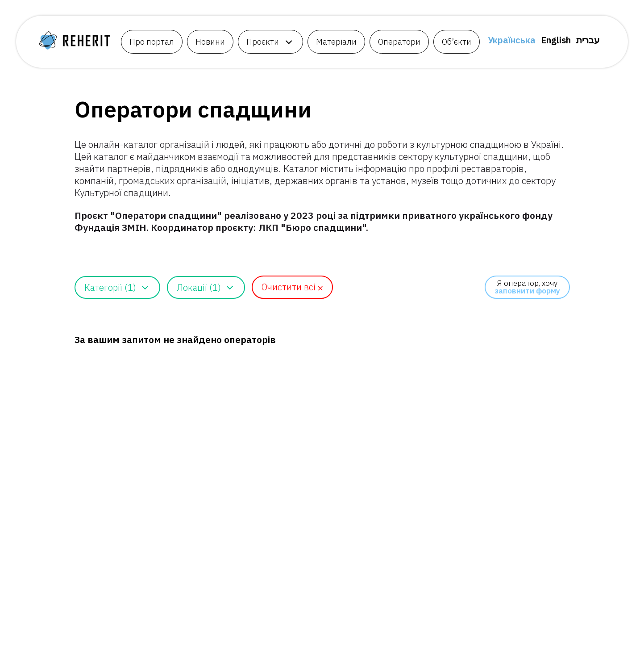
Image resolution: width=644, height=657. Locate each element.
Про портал (152, 42)
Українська (512, 40)
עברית (588, 40)
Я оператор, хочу (527, 287)
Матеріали (336, 42)
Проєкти (263, 42)
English (556, 40)
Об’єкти (457, 42)
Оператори (399, 42)
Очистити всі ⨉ (292, 287)
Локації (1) (199, 287)
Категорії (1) (110, 287)
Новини (210, 42)
